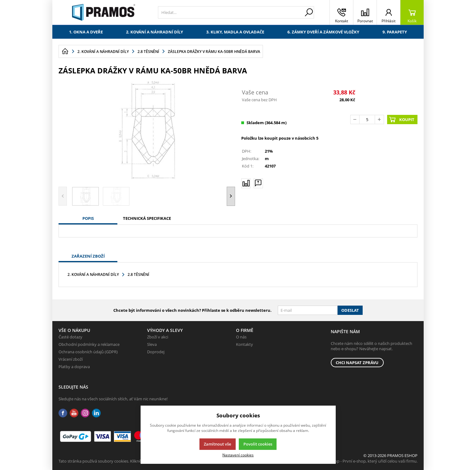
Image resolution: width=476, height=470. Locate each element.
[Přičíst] (379, 120)
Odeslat (350, 310)
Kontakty (245, 344)
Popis (88, 218)
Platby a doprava (74, 367)
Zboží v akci (158, 337)
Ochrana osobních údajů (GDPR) (88, 352)
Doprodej (156, 352)
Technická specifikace (147, 218)
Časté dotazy (70, 337)
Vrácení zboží (71, 359)
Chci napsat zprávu (357, 363)
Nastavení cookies (238, 455)
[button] (231, 196)
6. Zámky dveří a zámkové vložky (323, 32)
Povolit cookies (258, 444)
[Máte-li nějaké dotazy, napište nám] (258, 183)
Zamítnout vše (217, 444)
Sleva (152, 344)
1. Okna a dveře (86, 32)
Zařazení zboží (88, 256)
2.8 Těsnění (138, 274)
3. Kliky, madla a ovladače (235, 32)
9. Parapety (395, 32)
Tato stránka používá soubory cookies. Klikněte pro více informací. (119, 461)
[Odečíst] (355, 120)
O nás (241, 337)
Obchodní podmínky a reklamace (89, 344)
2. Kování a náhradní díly (155, 32)
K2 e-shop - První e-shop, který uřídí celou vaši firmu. (369, 461)
